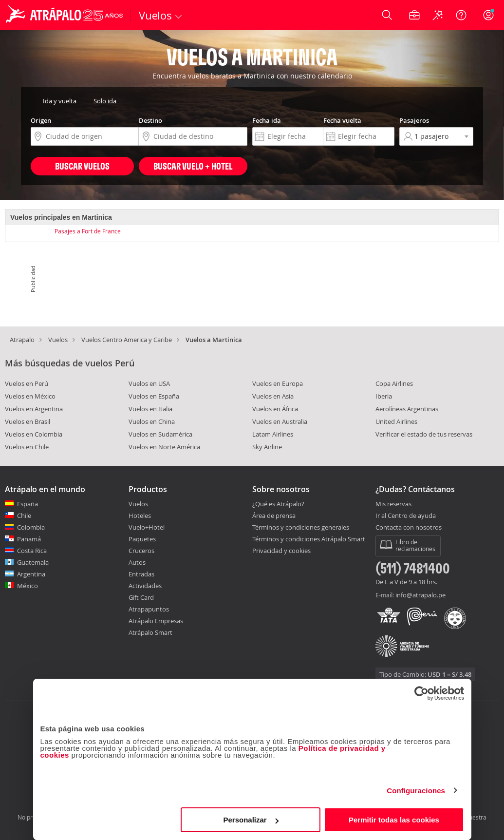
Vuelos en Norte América (164, 447)
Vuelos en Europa (278, 383)
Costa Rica (32, 551)
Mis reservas (393, 504)
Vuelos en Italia (150, 409)
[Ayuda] (461, 15)
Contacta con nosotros (409, 528)
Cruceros (141, 551)
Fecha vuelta (342, 120)
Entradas (141, 574)
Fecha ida (267, 120)
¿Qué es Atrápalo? (278, 504)
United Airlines (396, 421)
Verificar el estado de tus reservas (424, 434)
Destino (150, 120)
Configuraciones (416, 791)
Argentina (31, 574)
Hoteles (140, 515)
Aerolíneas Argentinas (407, 409)
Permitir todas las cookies (394, 820)
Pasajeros (414, 120)
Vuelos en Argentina (34, 409)
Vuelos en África (275, 409)
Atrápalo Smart (150, 632)
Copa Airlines (394, 383)
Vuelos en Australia (280, 421)
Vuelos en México (30, 396)
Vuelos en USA (149, 383)
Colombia (31, 527)
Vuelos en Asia (273, 396)
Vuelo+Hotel (147, 527)
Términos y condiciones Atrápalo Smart (309, 539)
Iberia (384, 396)
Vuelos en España (154, 396)
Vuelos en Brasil (28, 421)
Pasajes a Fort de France (88, 231)
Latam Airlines (273, 434)
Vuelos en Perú (27, 383)
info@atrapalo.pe (420, 595)
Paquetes (142, 539)
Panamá (29, 539)
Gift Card (141, 597)
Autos (137, 562)
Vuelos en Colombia (34, 434)
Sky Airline (267, 447)
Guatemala (33, 562)
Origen (41, 120)
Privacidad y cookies (281, 551)
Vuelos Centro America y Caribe (127, 340)
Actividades (145, 586)
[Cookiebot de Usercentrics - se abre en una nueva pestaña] (421, 693)
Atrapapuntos (149, 609)
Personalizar (251, 820)
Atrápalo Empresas (156, 621)
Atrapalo (22, 340)
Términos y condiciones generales (301, 527)
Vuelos (58, 340)
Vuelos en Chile (27, 447)
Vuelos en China (152, 421)
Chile (24, 515)
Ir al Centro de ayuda (406, 516)
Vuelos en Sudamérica (160, 434)
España (28, 504)
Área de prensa (274, 515)
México (28, 586)
